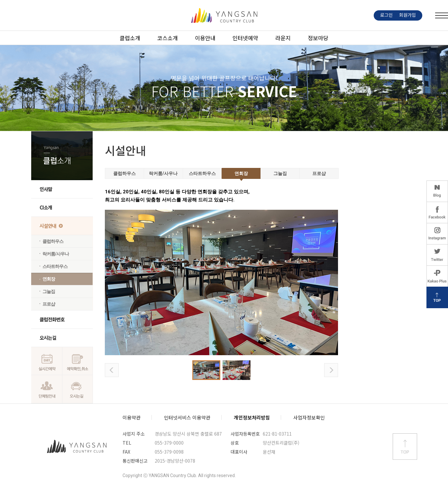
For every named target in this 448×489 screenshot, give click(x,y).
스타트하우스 (55, 266)
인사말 (46, 189)
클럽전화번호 (52, 319)
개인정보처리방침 (252, 417)
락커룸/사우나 (56, 254)
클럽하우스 (53, 241)
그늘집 (49, 291)
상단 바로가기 (405, 447)
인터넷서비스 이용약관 (187, 417)
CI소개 (46, 207)
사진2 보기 (237, 370)
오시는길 (48, 338)
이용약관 (132, 417)
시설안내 (48, 226)
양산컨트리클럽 (77, 447)
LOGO (224, 15)
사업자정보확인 (309, 417)
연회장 (49, 279)
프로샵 (49, 304)
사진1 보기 (206, 370)
